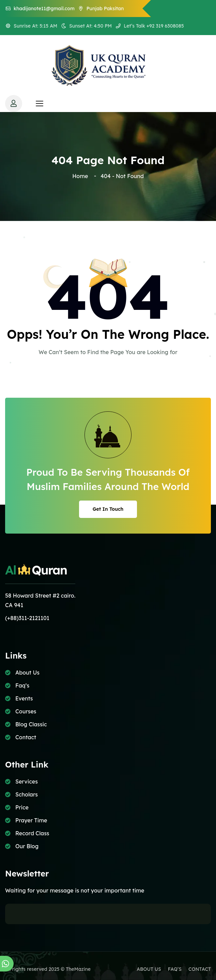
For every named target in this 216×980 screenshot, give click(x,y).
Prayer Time (31, 820)
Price (22, 807)
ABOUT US (149, 969)
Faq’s (22, 685)
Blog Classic (31, 724)
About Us (27, 673)
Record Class (32, 833)
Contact (26, 737)
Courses (26, 711)
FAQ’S (175, 969)
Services (27, 781)
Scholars (27, 794)
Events (24, 698)
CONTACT (200, 969)
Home (82, 176)
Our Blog (27, 846)
